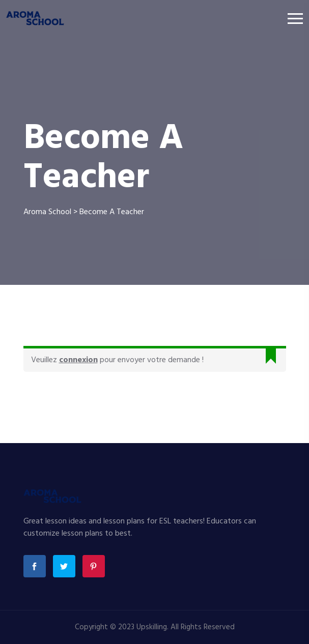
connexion (78, 360)
